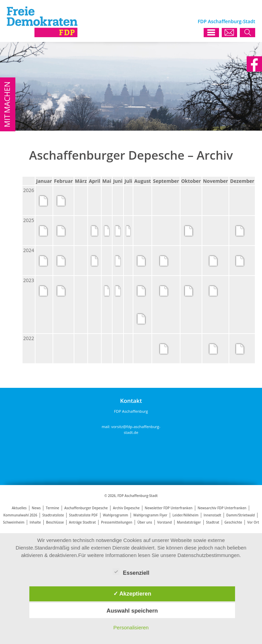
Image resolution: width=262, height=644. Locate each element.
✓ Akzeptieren (132, 594)
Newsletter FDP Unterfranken (169, 508)
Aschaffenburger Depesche (86, 508)
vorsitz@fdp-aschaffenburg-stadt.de (136, 429)
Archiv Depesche (126, 508)
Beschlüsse (55, 522)
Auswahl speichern (132, 611)
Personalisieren (131, 627)
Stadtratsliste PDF (83, 515)
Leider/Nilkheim (186, 515)
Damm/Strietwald (241, 515)
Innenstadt (213, 515)
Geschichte (233, 522)
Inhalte (35, 522)
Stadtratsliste (53, 515)
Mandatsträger (189, 522)
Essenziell (131, 572)
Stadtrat (213, 522)
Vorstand (165, 522)
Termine (52, 508)
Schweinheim (14, 522)
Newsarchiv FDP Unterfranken (222, 508)
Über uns (145, 522)
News (36, 508)
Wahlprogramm (115, 515)
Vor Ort (253, 522)
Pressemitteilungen (117, 522)
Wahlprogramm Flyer (150, 515)
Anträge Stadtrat (82, 522)
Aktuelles (19, 508)
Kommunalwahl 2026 (20, 515)
